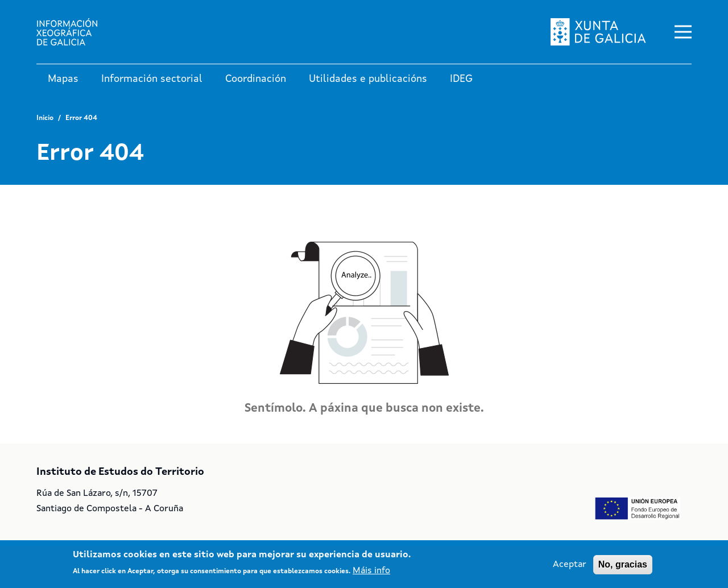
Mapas (63, 79)
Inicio (45, 118)
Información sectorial (152, 79)
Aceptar (570, 569)
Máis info (371, 575)
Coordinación (256, 79)
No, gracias (623, 568)
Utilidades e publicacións (368, 79)
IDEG (461, 79)
